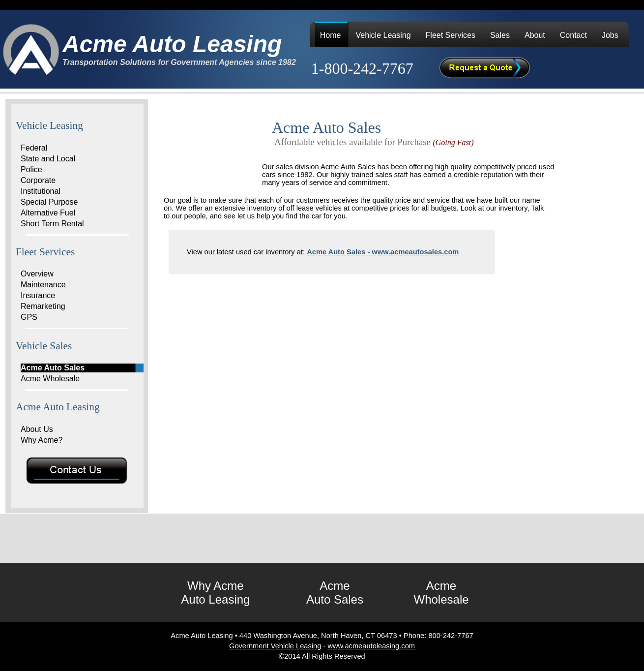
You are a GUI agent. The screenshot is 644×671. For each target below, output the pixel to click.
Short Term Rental (52, 224)
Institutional (41, 191)
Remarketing (43, 306)
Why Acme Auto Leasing (215, 593)
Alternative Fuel (48, 213)
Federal (34, 148)
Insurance (38, 295)
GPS (29, 317)
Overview (37, 274)
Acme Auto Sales (53, 368)
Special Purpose (49, 202)
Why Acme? (42, 440)
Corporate (38, 180)
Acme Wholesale (50, 379)
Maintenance (43, 285)
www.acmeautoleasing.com (371, 646)
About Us (37, 429)
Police (31, 169)
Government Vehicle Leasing (275, 646)
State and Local (48, 159)
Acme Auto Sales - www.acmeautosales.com (383, 252)
